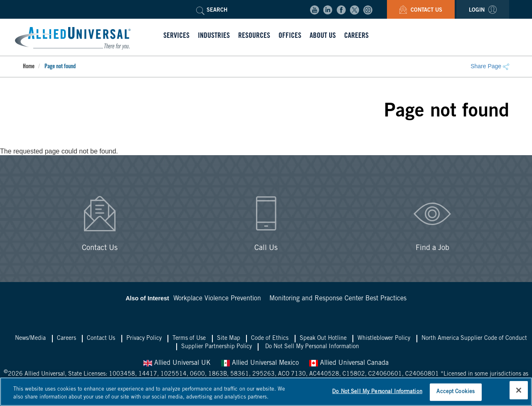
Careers (66, 339)
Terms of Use (189, 339)
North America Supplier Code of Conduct (474, 339)
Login (483, 11)
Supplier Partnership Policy (217, 347)
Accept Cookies (456, 392)
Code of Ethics (270, 339)
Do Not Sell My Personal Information (312, 347)
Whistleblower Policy (384, 339)
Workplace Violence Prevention (217, 299)
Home (29, 67)
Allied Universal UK (177, 363)
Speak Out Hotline (323, 339)
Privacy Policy (144, 339)
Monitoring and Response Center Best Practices (338, 299)
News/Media (30, 339)
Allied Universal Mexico (260, 363)
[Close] (519, 390)
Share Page (490, 66)
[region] (266, 392)
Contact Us (421, 11)
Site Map (229, 339)
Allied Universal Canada (349, 363)
